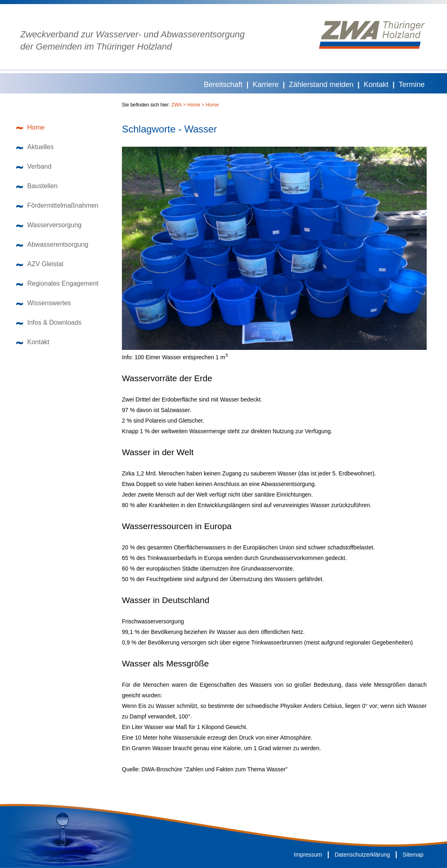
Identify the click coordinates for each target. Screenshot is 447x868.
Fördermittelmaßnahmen (57, 205)
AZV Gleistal (40, 264)
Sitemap (413, 855)
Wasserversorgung (49, 225)
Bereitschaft (223, 85)
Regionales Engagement (57, 283)
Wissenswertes (44, 303)
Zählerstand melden (321, 85)
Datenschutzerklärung (362, 855)
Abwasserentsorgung (52, 244)
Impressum (308, 855)
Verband (34, 166)
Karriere (266, 85)
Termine (412, 85)
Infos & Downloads (49, 322)
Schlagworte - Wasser (169, 129)
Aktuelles (35, 147)
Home (30, 127)
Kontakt (376, 85)
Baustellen (37, 186)
